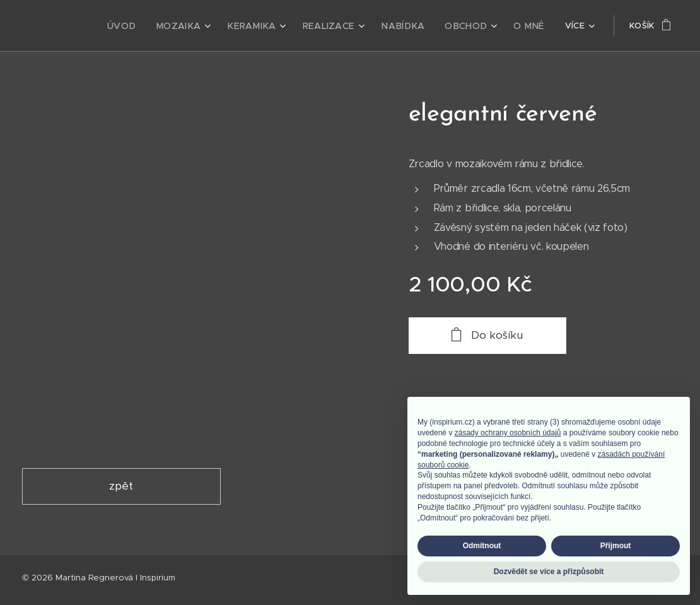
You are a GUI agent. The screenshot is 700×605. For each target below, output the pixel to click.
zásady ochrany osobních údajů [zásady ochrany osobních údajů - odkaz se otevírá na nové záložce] (508, 433)
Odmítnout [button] (482, 546)
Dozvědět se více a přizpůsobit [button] (549, 572)
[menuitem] (136, 26)
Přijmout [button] (616, 546)
